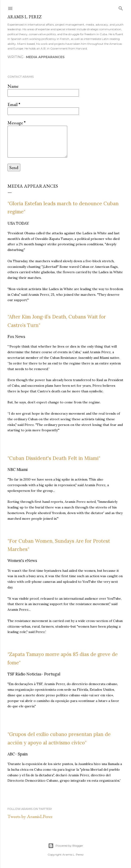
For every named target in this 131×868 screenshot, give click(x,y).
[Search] (121, 7)
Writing (15, 57)
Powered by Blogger (66, 846)
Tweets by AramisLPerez (30, 816)
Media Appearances (45, 57)
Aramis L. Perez (25, 17)
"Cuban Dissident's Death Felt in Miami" (54, 458)
